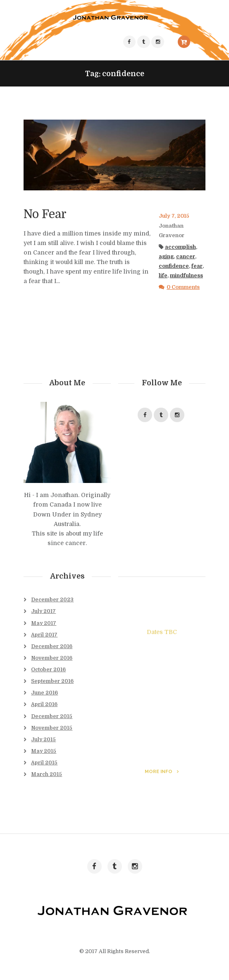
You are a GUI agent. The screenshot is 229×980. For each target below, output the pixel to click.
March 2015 (47, 774)
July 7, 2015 (174, 216)
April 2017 (44, 635)
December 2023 (52, 600)
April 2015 (44, 763)
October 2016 (48, 670)
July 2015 (43, 740)
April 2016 (44, 704)
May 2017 (44, 623)
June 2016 (44, 693)
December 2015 (52, 716)
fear (197, 266)
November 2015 (52, 728)
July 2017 (43, 611)
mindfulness (186, 276)
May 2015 (44, 751)
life (163, 276)
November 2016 (52, 658)
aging (166, 257)
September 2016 (52, 681)
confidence (174, 266)
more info (159, 771)
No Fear (45, 214)
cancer (186, 257)
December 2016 (52, 646)
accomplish (180, 247)
